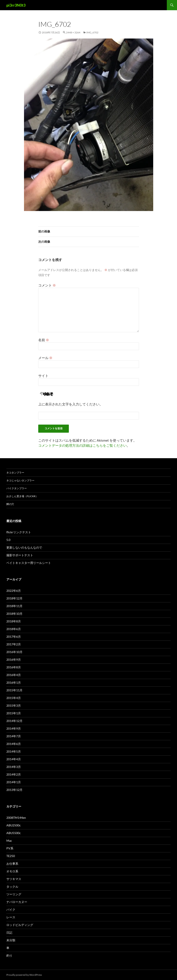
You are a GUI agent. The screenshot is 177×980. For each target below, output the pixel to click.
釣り (9, 955)
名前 (44, 340)
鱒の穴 (10, 504)
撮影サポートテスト (20, 555)
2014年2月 (14, 774)
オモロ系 (12, 871)
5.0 (8, 540)
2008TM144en (16, 818)
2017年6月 (14, 637)
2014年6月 (14, 744)
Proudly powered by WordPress (24, 975)
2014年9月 (14, 728)
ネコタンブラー (15, 473)
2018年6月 (14, 629)
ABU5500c (14, 833)
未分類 (11, 940)
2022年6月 (14, 591)
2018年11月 (14, 606)
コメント (47, 285)
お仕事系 (12, 864)
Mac (9, 841)
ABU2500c (14, 825)
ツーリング (14, 894)
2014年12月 (14, 721)
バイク (11, 909)
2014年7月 (14, 736)
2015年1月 (14, 713)
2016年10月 (14, 652)
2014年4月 (14, 759)
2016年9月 (14, 660)
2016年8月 (14, 667)
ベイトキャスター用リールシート (29, 563)
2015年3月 (14, 705)
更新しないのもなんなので (24, 547)
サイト (43, 376)
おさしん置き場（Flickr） (22, 496)
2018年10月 (14, 614)
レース (11, 917)
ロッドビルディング (20, 925)
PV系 (10, 848)
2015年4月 (14, 698)
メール (45, 358)
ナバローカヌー (17, 902)
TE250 (11, 856)
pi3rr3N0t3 (16, 5)
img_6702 (92, 32)
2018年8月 (14, 621)
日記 (9, 932)
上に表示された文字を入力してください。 (71, 404)
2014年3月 (14, 767)
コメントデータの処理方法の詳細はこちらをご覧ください (82, 445)
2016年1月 (14, 683)
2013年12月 (14, 790)
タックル (12, 887)
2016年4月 (14, 675)
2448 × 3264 (73, 32)
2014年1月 (14, 782)
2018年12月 (14, 598)
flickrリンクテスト (19, 532)
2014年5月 (14, 751)
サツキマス (14, 879)
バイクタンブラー (17, 488)
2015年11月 (14, 690)
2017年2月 (14, 644)
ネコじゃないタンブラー (20, 480)
